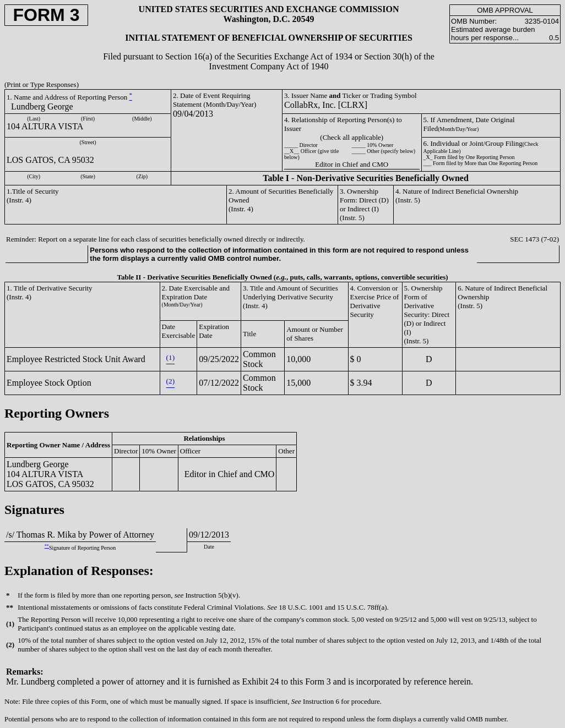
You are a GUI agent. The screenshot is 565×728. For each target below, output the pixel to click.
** (47, 546)
